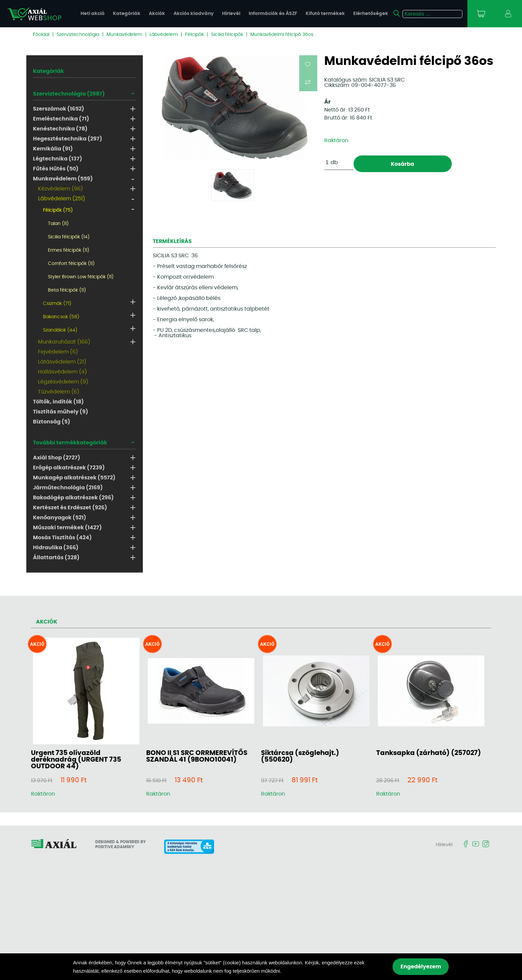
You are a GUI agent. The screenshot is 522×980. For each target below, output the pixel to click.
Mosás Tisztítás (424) (62, 538)
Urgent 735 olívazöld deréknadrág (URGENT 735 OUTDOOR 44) (76, 760)
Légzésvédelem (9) (63, 382)
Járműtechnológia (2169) (68, 488)
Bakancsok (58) (61, 317)
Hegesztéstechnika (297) (68, 139)
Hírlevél (231, 14)
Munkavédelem (124, 35)
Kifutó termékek (325, 14)
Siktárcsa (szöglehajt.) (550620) (300, 756)
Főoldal (41, 35)
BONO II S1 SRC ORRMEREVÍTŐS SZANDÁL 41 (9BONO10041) (197, 756)
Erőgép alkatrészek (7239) (69, 468)
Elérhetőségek (371, 14)
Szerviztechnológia (78, 35)
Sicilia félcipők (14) (69, 237)
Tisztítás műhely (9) (61, 412)
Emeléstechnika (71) (61, 119)
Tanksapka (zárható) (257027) (429, 753)
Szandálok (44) (60, 330)
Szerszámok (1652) (59, 109)
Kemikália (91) (53, 149)
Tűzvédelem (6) (59, 392)
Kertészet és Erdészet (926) (70, 508)
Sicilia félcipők (227, 35)
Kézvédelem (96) (60, 189)
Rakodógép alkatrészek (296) (73, 498)
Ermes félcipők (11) (69, 250)
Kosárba (402, 164)
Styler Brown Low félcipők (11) (81, 277)
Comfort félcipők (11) (71, 264)
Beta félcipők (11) (67, 290)
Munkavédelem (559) (63, 179)
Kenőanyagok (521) (60, 518)
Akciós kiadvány (194, 14)
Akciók (157, 14)
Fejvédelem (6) (58, 352)
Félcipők (194, 35)
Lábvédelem (164, 35)
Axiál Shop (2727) (57, 458)
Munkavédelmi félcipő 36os (282, 35)
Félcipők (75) (58, 210)
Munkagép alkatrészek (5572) (74, 478)
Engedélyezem (421, 967)
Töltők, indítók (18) (58, 402)
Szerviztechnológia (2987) (69, 94)
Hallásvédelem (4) (62, 372)
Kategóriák (127, 14)
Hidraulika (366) (56, 548)
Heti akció (93, 14)
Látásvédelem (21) (62, 362)
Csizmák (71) (57, 304)
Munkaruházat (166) (64, 342)
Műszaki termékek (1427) (67, 528)
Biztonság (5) (52, 422)
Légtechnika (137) (58, 159)
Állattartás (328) (56, 558)
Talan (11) (58, 224)
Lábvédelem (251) (61, 199)
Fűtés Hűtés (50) (56, 169)
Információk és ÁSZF (273, 14)
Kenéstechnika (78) (60, 129)
